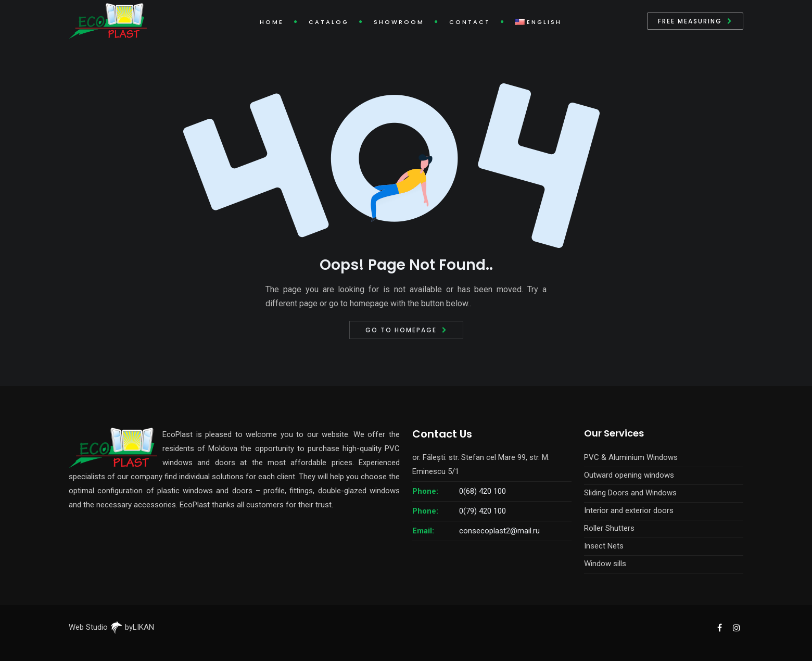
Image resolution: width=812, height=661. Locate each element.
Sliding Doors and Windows (630, 493)
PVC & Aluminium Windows (631, 457)
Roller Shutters (609, 528)
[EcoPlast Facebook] (719, 627)
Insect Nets (604, 546)
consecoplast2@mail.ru (499, 531)
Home (272, 22)
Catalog (329, 22)
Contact (470, 22)
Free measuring (690, 21)
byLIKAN (132, 627)
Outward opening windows (629, 475)
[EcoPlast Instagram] (736, 627)
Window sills (605, 564)
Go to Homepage (401, 330)
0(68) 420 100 (483, 491)
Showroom (399, 22)
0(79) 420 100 (483, 511)
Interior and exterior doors (629, 510)
